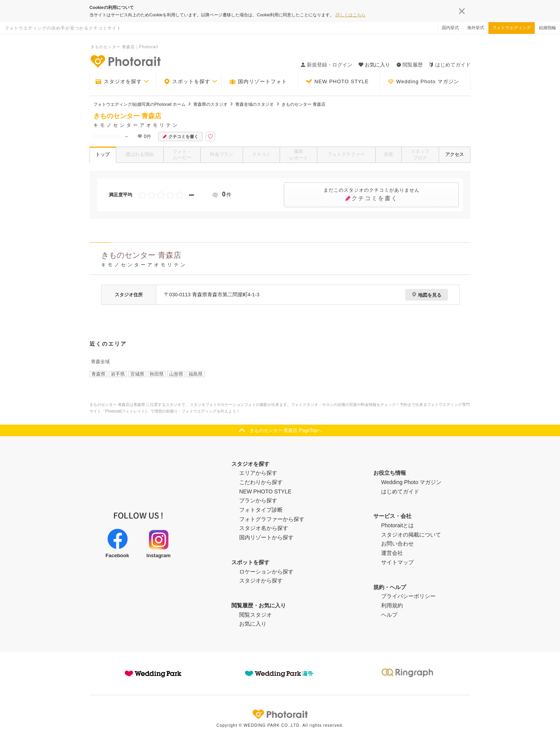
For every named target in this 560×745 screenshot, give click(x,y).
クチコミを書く (180, 137)
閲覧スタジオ (255, 615)
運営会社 (392, 553)
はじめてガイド (450, 65)
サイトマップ (397, 562)
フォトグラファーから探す (272, 519)
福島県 (196, 374)
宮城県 (137, 374)
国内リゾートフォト (258, 82)
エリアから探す (258, 473)
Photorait (280, 714)
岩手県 (118, 374)
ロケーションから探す (266, 572)
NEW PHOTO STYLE (337, 82)
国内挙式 (450, 28)
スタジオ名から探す (264, 528)
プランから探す (258, 500)
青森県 (98, 374)
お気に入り (253, 624)
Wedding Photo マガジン (423, 82)
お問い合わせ (397, 544)
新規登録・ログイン (326, 65)
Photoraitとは (397, 525)
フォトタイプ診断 (261, 510)
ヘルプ (389, 615)
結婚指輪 (548, 28)
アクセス (455, 154)
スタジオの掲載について (411, 535)
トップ (103, 154)
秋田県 (157, 374)
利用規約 (392, 605)
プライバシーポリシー (408, 596)
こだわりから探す (261, 482)
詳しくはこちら (351, 15)
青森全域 (100, 362)
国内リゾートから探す (266, 537)
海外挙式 (476, 28)
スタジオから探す (261, 581)
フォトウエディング (512, 28)
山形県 (176, 374)
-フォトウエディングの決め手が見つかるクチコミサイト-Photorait (125, 61)
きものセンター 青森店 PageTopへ (286, 430)
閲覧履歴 (409, 65)
